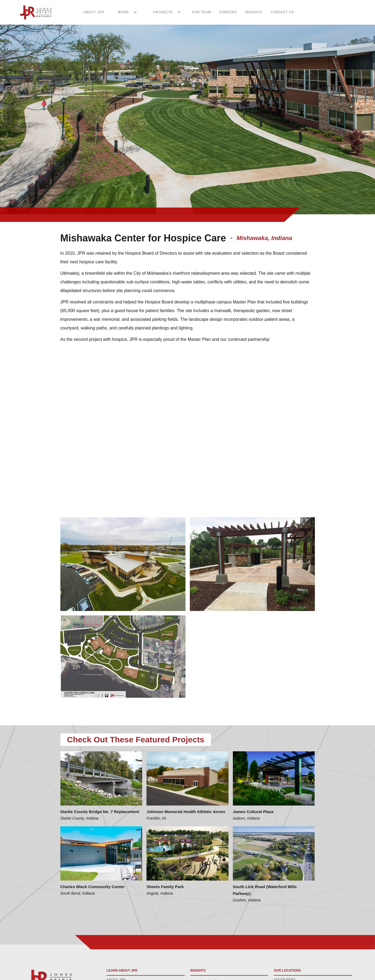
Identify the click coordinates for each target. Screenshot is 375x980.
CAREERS (228, 12)
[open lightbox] (123, 564)
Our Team (201, 12)
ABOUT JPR (94, 12)
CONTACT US (282, 12)
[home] (32, 12)
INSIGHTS (254, 12)
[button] (125, 12)
